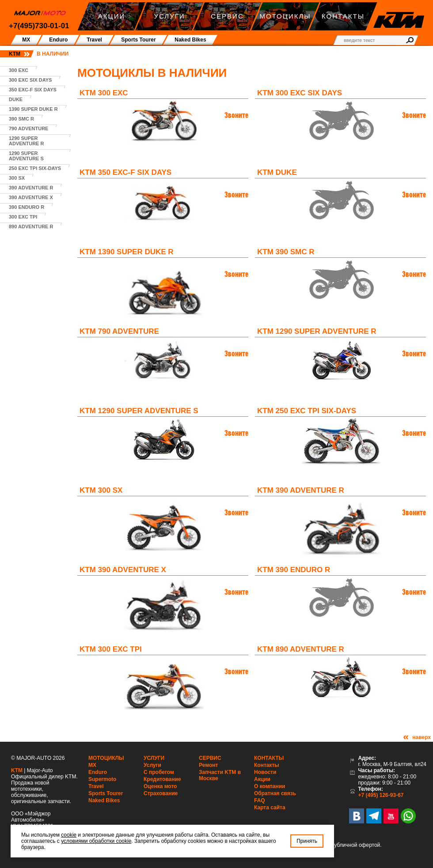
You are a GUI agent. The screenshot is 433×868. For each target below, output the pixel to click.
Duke (16, 99)
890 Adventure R (31, 226)
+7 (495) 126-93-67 (381, 795)
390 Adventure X (31, 197)
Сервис (210, 758)
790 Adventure (28, 128)
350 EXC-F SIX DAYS (33, 90)
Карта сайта (270, 808)
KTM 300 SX (101, 490)
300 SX (17, 178)
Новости (265, 772)
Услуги (154, 758)
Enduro (98, 772)
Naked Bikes (104, 800)
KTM (15, 54)
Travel (96, 786)
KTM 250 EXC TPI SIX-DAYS (307, 411)
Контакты (269, 758)
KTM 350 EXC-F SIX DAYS (125, 172)
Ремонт (208, 765)
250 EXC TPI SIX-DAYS (35, 168)
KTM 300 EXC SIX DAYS (300, 93)
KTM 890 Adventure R (301, 649)
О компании (270, 786)
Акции (262, 779)
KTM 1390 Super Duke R (127, 252)
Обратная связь (275, 793)
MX (92, 765)
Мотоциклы (106, 758)
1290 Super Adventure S (26, 156)
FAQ (260, 800)
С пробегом (159, 772)
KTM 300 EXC (104, 93)
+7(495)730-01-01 (39, 26)
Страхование (161, 793)
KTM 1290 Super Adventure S (139, 411)
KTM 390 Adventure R (301, 490)
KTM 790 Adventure (119, 331)
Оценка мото (160, 786)
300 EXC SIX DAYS (30, 80)
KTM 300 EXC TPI (111, 649)
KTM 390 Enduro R (294, 570)
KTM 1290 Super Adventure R (317, 331)
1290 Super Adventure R (26, 141)
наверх (422, 737)
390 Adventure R (31, 188)
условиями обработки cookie (96, 841)
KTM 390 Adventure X (123, 570)
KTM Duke (277, 172)
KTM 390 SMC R (286, 252)
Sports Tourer (106, 793)
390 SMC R (21, 119)
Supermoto (102, 779)
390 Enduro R (27, 207)
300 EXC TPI (23, 217)
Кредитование (162, 779)
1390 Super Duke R (33, 109)
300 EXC (19, 70)
